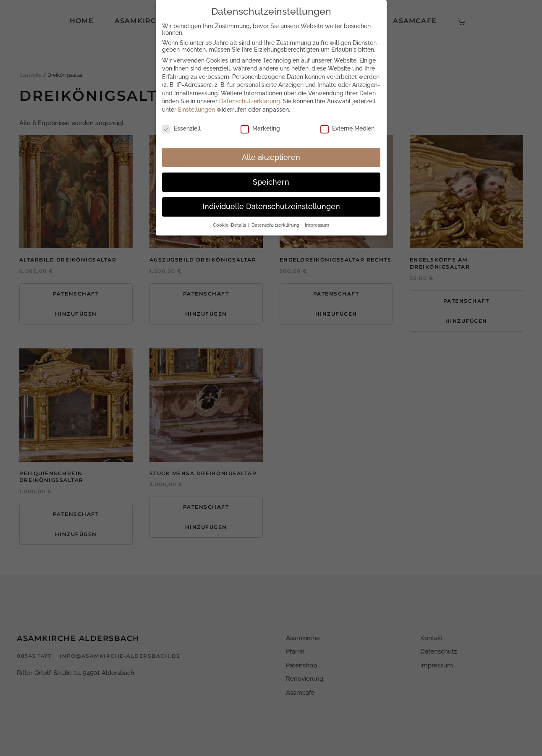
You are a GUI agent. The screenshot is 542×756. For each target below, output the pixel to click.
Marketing (260, 128)
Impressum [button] (317, 225)
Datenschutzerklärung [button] (276, 225)
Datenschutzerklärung (250, 101)
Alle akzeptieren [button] (271, 157)
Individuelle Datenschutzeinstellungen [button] (271, 206)
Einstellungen (196, 109)
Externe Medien (347, 128)
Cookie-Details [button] (230, 225)
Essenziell (181, 128)
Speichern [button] (271, 181)
